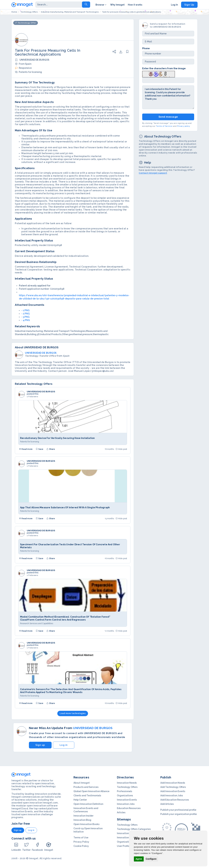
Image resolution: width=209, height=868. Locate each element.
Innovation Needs (127, 783)
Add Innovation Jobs (172, 796)
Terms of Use (81, 838)
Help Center (80, 800)
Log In (174, 5)
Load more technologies (73, 713)
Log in (64, 745)
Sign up (40, 745)
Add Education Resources (175, 800)
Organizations (125, 796)
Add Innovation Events (173, 791)
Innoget (49, 847)
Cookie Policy (81, 846)
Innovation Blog (82, 820)
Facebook (37, 847)
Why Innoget (117, 5)
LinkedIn (16, 847)
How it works (135, 5)
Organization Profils (128, 842)
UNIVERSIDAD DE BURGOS (41, 392)
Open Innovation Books (86, 824)
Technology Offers (127, 787)
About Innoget (82, 783)
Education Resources (129, 808)
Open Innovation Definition (88, 804)
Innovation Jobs (126, 804)
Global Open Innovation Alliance (91, 791)
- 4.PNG (26, 320)
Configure (151, 859)
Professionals (125, 791)
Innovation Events (127, 800)
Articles (121, 812)
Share (51, 449)
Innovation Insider (83, 816)
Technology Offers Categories (134, 829)
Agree (139, 859)
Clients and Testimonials (87, 796)
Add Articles (167, 804)
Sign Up (189, 5)
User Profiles (124, 846)
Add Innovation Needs (173, 783)
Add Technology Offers (173, 787)
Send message (168, 117)
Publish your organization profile (179, 814)
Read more (26, 449)
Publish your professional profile (178, 810)
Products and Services (86, 787)
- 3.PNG (25, 317)
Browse (101, 5)
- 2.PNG (26, 314)
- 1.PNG (25, 310)
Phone (146, 48)
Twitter (26, 847)
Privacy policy (184, 126)
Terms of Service (164, 126)
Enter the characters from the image (164, 68)
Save (40, 449)
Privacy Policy (81, 842)
